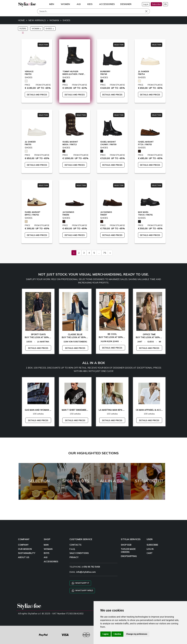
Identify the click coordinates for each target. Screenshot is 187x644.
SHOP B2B (126, 545)
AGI (46, 557)
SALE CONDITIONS (79, 553)
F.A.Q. (72, 549)
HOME (21, 20)
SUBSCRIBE (152, 545)
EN (165, 4)
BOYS (47, 553)
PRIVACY (74, 557)
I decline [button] (117, 634)
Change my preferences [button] (137, 634)
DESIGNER (126, 4)
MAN (46, 545)
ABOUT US (24, 557)
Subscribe (156, 4)
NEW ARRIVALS (37, 20)
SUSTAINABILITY (27, 553)
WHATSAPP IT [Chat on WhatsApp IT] (80, 583)
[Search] (93, 11)
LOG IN (150, 549)
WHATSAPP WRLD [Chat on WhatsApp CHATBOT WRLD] (82, 591)
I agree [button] (106, 634)
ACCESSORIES (51, 562)
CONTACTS (75, 545)
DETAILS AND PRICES (37, 95)
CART (150, 553)
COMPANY (23, 545)
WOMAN (54, 20)
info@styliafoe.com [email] (86, 572)
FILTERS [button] (23, 29)
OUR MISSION (25, 549)
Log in (146, 4)
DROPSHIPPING (129, 556)
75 (105, 253)
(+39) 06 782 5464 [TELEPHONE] (91, 567)
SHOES (66, 20)
